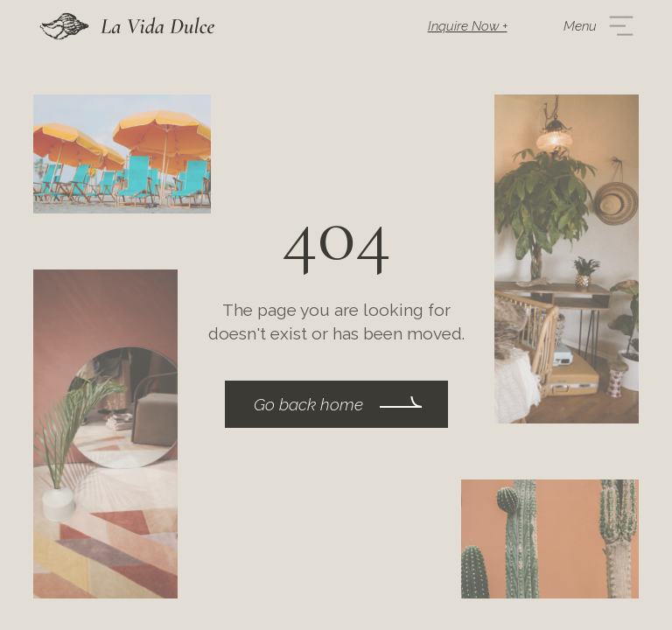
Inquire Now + (468, 26)
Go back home (308, 404)
